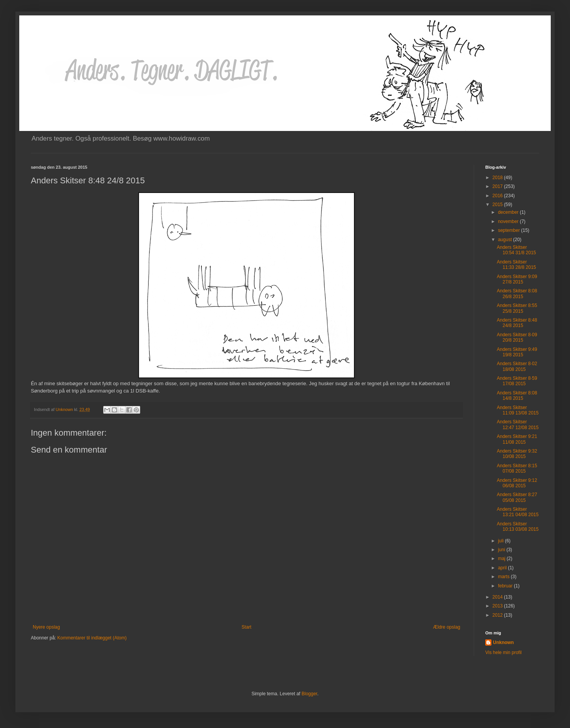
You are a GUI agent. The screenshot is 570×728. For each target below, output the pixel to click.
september (510, 230)
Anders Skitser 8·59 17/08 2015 (517, 381)
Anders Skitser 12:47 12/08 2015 (518, 424)
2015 (498, 205)
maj (502, 559)
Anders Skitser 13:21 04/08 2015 (518, 512)
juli (501, 541)
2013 (498, 606)
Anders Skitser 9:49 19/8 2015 (517, 352)
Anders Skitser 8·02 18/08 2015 (517, 366)
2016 (498, 196)
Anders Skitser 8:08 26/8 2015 (517, 294)
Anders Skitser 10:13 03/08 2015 (518, 527)
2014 (498, 597)
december (509, 212)
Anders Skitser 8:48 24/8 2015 (517, 323)
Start (246, 627)
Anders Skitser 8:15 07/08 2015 (517, 468)
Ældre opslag (447, 627)
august (505, 240)
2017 (498, 186)
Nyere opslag (46, 627)
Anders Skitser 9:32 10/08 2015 (517, 454)
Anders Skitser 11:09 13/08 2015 (518, 410)
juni (502, 550)
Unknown (503, 642)
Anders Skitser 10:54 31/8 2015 (516, 250)
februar (506, 586)
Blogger (309, 694)
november (509, 221)
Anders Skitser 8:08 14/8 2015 (517, 396)
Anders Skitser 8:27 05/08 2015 (517, 497)
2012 (498, 615)
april (503, 568)
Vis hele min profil (504, 653)
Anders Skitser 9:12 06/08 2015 (517, 483)
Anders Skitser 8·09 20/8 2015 (517, 337)
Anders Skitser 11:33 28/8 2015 (516, 265)
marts (504, 577)
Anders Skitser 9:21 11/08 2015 (517, 439)
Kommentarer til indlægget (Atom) (92, 638)
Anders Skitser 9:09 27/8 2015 (517, 279)
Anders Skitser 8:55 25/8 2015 (517, 308)
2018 (498, 178)
